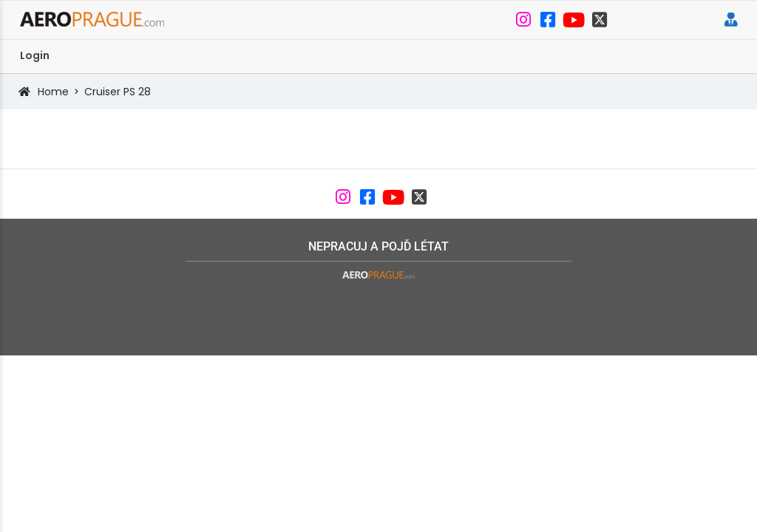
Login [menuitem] (35, 55)
